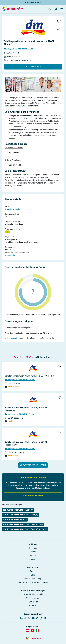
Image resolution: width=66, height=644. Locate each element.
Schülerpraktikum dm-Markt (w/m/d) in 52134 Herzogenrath (26, 427)
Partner (33, 539)
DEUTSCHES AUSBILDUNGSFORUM (33, 566)
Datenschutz (33, 631)
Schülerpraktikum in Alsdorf (18, 494)
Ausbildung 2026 (33, 2)
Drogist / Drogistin (13, 209)
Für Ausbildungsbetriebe (33, 578)
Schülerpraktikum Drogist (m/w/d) (20, 499)
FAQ (33, 543)
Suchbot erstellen (33, 479)
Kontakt (58, 631)
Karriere (33, 536)
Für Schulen (33, 586)
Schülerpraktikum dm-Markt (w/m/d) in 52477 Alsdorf (29, 360)
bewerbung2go (13, 330)
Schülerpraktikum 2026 (15, 504)
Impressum (8, 631)
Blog (33, 559)
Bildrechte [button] (46, 631)
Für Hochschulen (33, 582)
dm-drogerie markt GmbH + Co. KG (19, 49)
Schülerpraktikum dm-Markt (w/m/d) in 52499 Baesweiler (26, 393)
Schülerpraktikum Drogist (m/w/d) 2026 (23, 508)
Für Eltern (33, 590)
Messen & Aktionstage (33, 563)
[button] (62, 9)
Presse (33, 555)
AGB (20, 631)
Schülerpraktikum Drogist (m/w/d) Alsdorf (25, 513)
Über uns (33, 532)
